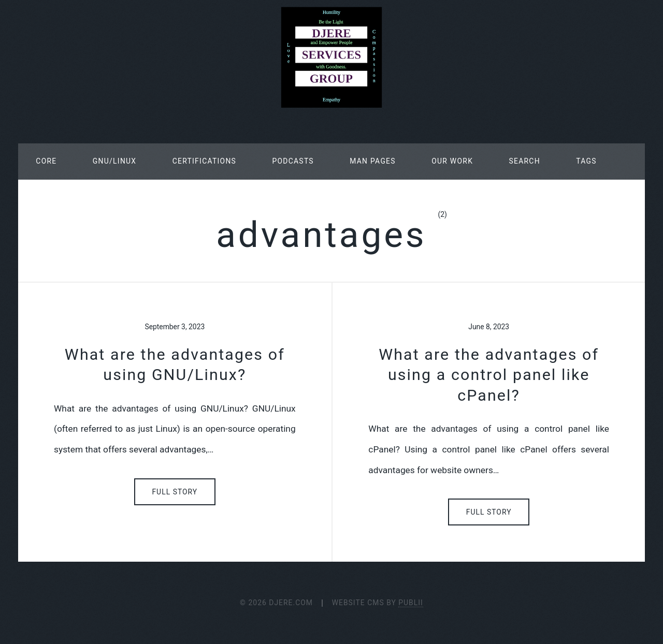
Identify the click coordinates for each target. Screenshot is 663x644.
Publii (411, 603)
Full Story (175, 492)
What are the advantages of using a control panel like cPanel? (489, 375)
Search (524, 161)
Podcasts (293, 161)
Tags (586, 161)
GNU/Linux (115, 161)
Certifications (204, 161)
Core (46, 161)
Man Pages (373, 161)
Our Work (452, 161)
